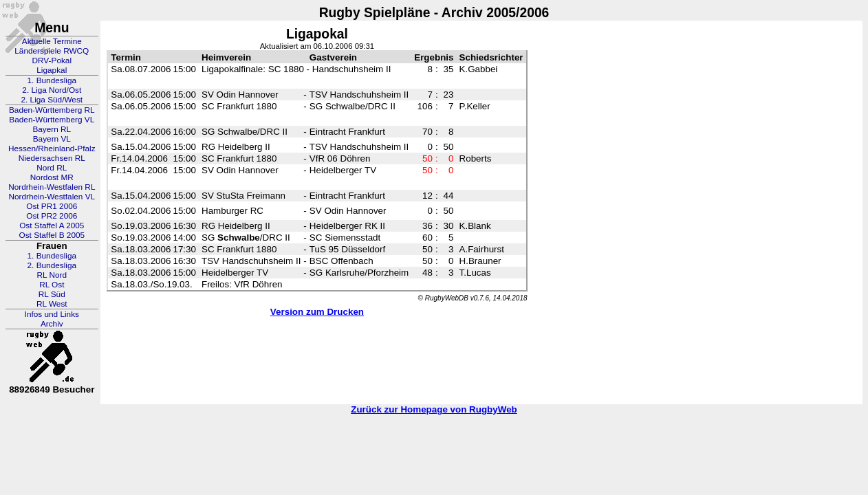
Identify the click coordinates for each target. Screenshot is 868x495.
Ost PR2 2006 (52, 216)
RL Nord (52, 275)
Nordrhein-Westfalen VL (52, 197)
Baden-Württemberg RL (52, 110)
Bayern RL (52, 129)
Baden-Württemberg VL (52, 120)
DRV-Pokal (52, 60)
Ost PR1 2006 (52, 206)
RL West (52, 304)
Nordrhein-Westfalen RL (52, 187)
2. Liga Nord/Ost (52, 90)
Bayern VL (52, 139)
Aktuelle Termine (52, 41)
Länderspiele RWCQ (52, 51)
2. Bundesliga (52, 265)
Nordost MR (52, 177)
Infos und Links (52, 314)
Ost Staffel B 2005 (52, 235)
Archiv (52, 324)
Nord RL (52, 168)
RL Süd (52, 294)
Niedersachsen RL (52, 158)
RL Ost (52, 285)
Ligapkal (52, 70)
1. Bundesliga (52, 80)
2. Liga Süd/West (52, 100)
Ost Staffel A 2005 (52, 225)
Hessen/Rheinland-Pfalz (52, 148)
